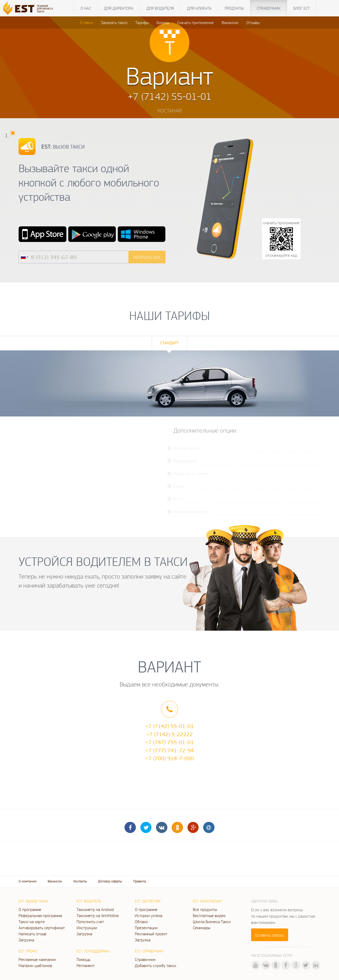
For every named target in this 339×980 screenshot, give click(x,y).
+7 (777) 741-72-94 (169, 750)
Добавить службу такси (155, 965)
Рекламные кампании (37, 959)
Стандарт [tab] (169, 343)
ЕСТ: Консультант (207, 901)
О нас (86, 8)
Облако (141, 922)
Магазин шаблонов (35, 965)
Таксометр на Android (95, 909)
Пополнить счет (90, 922)
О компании (28, 881)
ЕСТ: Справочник (149, 951)
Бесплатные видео (209, 915)
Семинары (202, 928)
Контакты (80, 881)
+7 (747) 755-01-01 (169, 742)
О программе (30, 909)
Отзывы (253, 22)
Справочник (269, 8)
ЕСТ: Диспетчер (148, 901)
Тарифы (142, 22)
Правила (140, 881)
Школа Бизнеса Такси (212, 922)
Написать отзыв (32, 934)
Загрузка (26, 940)
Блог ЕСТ (302, 8)
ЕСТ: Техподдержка (93, 951)
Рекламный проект (151, 934)
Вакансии (230, 22)
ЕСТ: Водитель (89, 901)
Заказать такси (114, 22)
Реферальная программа (40, 915)
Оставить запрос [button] (269, 935)
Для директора (119, 8)
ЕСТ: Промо (28, 951)
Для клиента (199, 8)
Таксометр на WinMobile (98, 915)
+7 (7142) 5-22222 (169, 734)
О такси (86, 22)
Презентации (146, 928)
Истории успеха (149, 915)
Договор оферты (110, 881)
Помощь (83, 959)
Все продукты (205, 909)
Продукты (234, 8)
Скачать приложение (195, 22)
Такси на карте (32, 922)
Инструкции (87, 928)
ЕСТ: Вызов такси (33, 901)
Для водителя (160, 8)
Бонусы (163, 22)
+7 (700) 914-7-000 (169, 758)
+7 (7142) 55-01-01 (169, 726)
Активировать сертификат (42, 928)
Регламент (86, 965)
